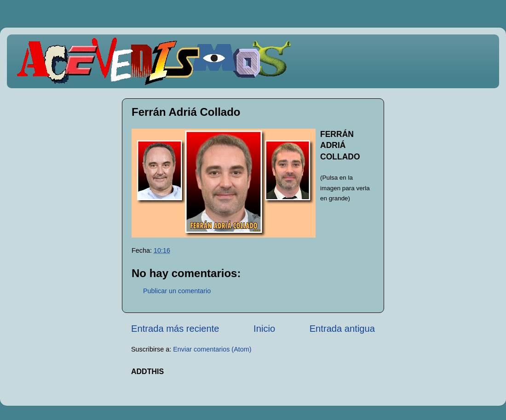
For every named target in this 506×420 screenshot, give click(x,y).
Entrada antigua (342, 329)
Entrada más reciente (175, 329)
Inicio (264, 329)
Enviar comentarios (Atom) (212, 349)
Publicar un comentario (177, 291)
